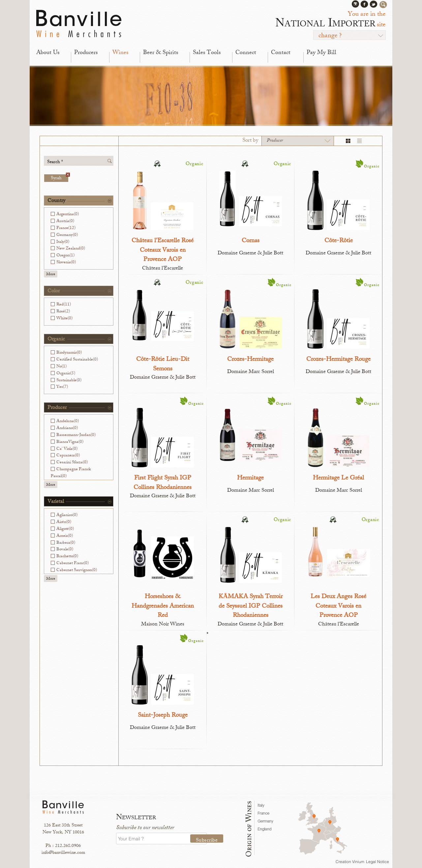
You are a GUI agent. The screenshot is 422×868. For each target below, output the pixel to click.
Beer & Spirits (161, 53)
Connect (246, 53)
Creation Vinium (350, 862)
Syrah (60, 178)
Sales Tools (207, 53)
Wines (120, 53)
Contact (281, 53)
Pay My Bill (321, 53)
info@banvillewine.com (63, 853)
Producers (86, 53)
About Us (48, 53)
